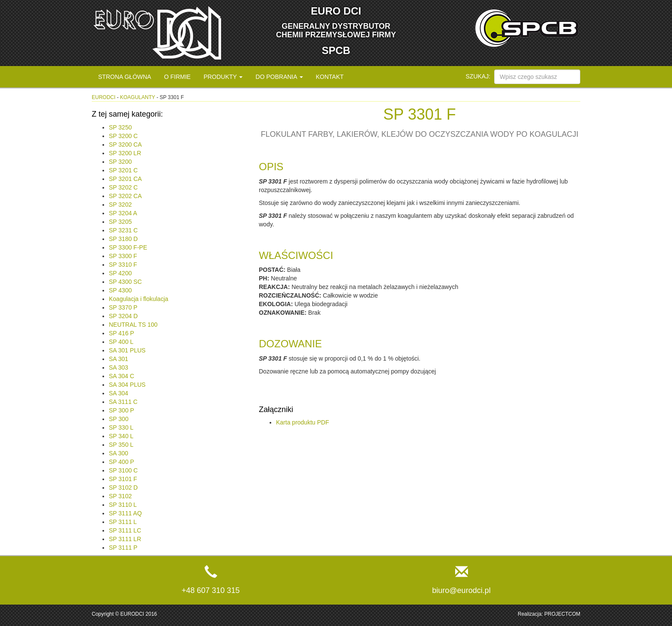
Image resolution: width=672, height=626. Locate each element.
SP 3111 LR (125, 539)
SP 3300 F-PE (128, 247)
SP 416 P (121, 333)
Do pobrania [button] (279, 77)
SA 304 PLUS (127, 385)
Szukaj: (478, 76)
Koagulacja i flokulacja (139, 299)
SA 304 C (121, 376)
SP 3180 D (123, 239)
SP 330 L (121, 427)
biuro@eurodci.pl (461, 590)
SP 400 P (121, 462)
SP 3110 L (123, 505)
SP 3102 (120, 496)
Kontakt (330, 77)
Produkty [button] (223, 77)
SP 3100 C (123, 470)
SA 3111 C (123, 402)
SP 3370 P (123, 307)
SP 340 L (121, 436)
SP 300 (119, 419)
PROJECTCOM (562, 614)
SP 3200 (120, 162)
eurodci (103, 97)
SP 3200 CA (125, 144)
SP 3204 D (123, 316)
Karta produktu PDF (303, 422)
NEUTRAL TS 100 (133, 325)
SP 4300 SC (125, 282)
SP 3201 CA (125, 179)
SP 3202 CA (125, 196)
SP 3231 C (123, 230)
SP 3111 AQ (125, 513)
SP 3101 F (123, 479)
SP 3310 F (123, 265)
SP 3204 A (123, 213)
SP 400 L (121, 342)
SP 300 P (121, 410)
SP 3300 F (123, 256)
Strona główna (125, 77)
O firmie (177, 77)
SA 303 (118, 367)
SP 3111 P (123, 548)
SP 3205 (120, 222)
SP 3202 (120, 205)
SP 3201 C (123, 170)
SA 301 (118, 359)
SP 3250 (120, 127)
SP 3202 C (123, 187)
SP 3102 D (123, 488)
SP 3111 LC (125, 530)
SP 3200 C (123, 136)
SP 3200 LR (125, 153)
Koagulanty (138, 97)
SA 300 (118, 453)
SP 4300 (120, 290)
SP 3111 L (123, 522)
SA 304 (118, 393)
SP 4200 (120, 273)
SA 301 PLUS (127, 350)
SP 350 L (121, 445)
